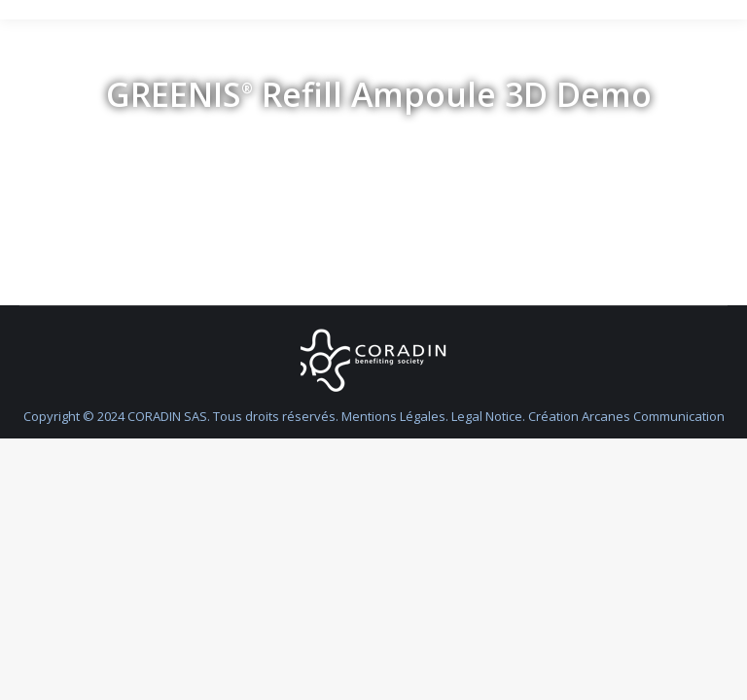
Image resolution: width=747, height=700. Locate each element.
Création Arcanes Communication (626, 416)
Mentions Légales (393, 416)
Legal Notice (487, 416)
